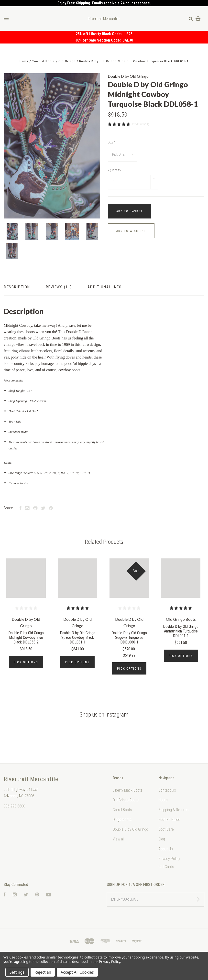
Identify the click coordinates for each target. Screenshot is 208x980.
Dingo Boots (122, 820)
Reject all (43, 972)
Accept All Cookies (77, 972)
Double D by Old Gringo (128, 76)
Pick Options (26, 662)
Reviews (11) (141, 124)
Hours (163, 800)
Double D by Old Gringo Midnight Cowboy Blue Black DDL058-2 (26, 637)
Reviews (59, 287)
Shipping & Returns (173, 810)
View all (119, 839)
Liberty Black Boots (128, 790)
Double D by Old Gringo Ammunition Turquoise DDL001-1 (181, 631)
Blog (162, 839)
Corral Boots (122, 810)
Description (17, 287)
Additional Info (105, 287)
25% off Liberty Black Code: (100, 34)
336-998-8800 (14, 806)
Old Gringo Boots (126, 800)
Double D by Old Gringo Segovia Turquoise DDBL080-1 (129, 637)
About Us (166, 849)
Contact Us (167, 790)
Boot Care (166, 829)
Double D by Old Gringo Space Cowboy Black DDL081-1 (78, 637)
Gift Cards (166, 867)
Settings (17, 972)
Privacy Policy (169, 859)
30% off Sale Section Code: (99, 40)
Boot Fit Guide (169, 820)
